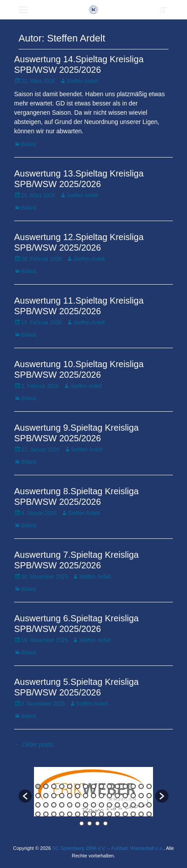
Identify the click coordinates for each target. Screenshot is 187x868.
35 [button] (70, 805)
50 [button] (70, 814)
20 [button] (70, 796)
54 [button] (101, 814)
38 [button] (93, 805)
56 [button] (117, 814)
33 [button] (54, 805)
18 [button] (54, 796)
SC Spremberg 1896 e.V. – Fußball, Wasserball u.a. (108, 848)
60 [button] (149, 814)
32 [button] (46, 805)
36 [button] (78, 805)
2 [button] (46, 786)
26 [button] (117, 796)
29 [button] (141, 796)
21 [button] (78, 796)
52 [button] (86, 814)
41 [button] (117, 805)
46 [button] (38, 814)
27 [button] (125, 796)
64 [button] (105, 823)
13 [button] (133, 786)
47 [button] (46, 814)
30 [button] (149, 796)
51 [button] (78, 814)
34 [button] (62, 805)
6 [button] (78, 786)
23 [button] (93, 796)
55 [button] (109, 814)
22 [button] (86, 796)
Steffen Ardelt (82, 81)
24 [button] (101, 796)
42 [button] (125, 805)
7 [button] (86, 786)
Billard (28, 144)
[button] (25, 796)
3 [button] (54, 786)
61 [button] (82, 823)
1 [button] (38, 786)
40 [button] (109, 805)
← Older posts (34, 744)
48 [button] (54, 814)
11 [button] (117, 786)
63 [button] (97, 823)
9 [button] (101, 786)
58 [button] (133, 814)
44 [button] (141, 805)
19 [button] (62, 796)
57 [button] (125, 814)
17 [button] (46, 796)
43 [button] (133, 805)
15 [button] (149, 786)
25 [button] (109, 796)
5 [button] (70, 786)
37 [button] (86, 805)
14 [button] (141, 786)
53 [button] (93, 814)
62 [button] (90, 823)
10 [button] (109, 786)
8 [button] (93, 786)
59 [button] (141, 814)
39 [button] (101, 805)
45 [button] (149, 805)
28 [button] (133, 796)
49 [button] (62, 814)
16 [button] (38, 796)
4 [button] (62, 786)
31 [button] (38, 805)
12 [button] (125, 786)
